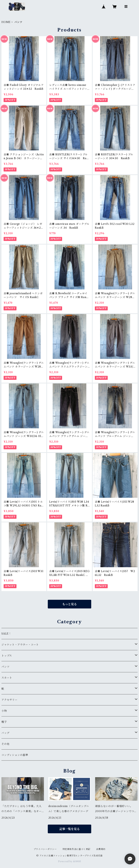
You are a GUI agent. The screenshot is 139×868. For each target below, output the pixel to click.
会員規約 (101, 849)
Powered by (70, 861)
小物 (4, 711)
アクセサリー (10, 700)
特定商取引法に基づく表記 (77, 849)
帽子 (4, 722)
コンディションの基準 (15, 755)
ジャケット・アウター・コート (20, 645)
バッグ (5, 733)
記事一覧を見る (69, 829)
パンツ (5, 667)
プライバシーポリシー (45, 849)
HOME (6, 22)
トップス (7, 656)
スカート (7, 678)
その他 (5, 744)
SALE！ (6, 634)
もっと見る (69, 604)
